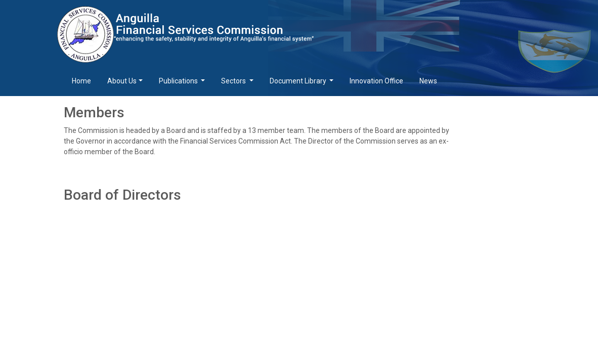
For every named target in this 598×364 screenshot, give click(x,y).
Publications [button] (179, 81)
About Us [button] (122, 81)
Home (81, 81)
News (428, 81)
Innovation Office (376, 81)
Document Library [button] (299, 81)
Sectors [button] (234, 81)
